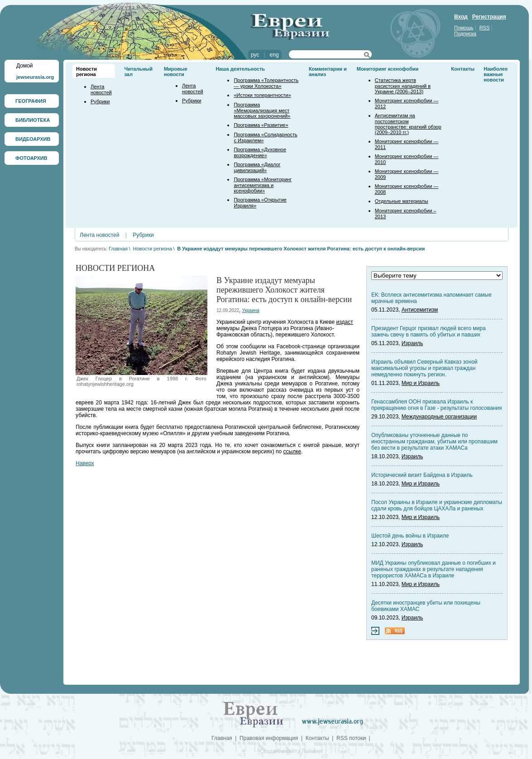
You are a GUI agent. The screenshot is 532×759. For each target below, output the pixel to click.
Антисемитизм (420, 310)
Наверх (85, 463)
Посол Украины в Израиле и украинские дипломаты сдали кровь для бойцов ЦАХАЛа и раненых (437, 505)
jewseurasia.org (35, 77)
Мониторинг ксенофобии (388, 69)
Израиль (412, 343)
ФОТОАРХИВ (31, 158)
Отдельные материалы (402, 201)
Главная (118, 249)
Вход (461, 17)
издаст (345, 322)
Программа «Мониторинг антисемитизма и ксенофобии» (263, 185)
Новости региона (86, 72)
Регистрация (489, 17)
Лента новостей (101, 89)
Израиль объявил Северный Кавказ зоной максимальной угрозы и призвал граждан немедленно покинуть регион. (424, 368)
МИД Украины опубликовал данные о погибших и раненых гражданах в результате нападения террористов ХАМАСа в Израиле (434, 569)
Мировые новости (176, 72)
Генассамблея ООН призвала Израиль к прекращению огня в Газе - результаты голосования (436, 405)
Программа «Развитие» (261, 125)
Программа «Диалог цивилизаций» (257, 167)
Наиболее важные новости (496, 74)
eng (274, 55)
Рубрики (100, 101)
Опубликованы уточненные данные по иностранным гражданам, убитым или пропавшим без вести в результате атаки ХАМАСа (434, 442)
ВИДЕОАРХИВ (33, 139)
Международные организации (439, 417)
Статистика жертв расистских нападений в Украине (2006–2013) (403, 86)
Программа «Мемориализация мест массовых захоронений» (262, 110)
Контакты (463, 69)
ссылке (292, 452)
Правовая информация (269, 738)
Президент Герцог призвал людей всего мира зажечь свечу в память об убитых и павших (429, 331)
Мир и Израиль (421, 383)
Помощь (464, 28)
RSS (485, 28)
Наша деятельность (240, 69)
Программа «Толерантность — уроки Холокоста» (266, 83)
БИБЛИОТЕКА (33, 120)
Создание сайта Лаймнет (292, 751)
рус (255, 55)
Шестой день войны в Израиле (410, 536)
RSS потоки (351, 738)
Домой (25, 66)
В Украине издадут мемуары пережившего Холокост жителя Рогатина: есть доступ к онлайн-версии (301, 249)
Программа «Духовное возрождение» (260, 152)
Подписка (465, 34)
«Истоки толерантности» (262, 95)
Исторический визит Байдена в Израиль (422, 475)
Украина (251, 310)
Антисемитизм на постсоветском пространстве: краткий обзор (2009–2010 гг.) (408, 124)
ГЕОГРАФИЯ (31, 101)
